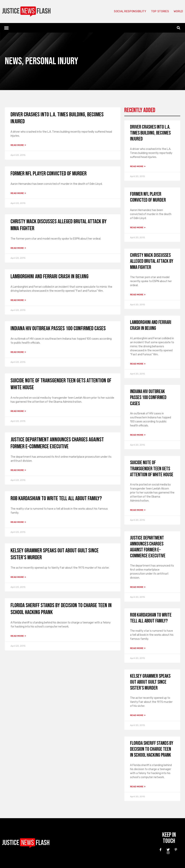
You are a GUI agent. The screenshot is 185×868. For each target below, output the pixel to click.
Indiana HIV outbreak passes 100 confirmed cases (58, 328)
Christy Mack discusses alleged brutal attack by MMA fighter (152, 261)
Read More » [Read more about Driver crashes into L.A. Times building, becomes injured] (18, 145)
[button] (7, 28)
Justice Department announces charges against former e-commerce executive (57, 443)
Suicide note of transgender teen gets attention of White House (152, 469)
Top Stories (158, 11)
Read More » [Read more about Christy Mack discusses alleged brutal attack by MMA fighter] (18, 248)
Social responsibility (125, 11)
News (13, 61)
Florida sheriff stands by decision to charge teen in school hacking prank (152, 749)
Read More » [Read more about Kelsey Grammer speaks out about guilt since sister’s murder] (18, 577)
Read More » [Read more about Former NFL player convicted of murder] (18, 193)
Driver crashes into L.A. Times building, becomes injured (150, 133)
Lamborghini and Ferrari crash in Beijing (50, 277)
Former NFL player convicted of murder (49, 174)
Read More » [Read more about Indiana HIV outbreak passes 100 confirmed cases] (18, 352)
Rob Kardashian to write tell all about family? (56, 498)
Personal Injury (52, 61)
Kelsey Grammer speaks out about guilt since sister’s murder (150, 682)
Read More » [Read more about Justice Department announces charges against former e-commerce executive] (18, 470)
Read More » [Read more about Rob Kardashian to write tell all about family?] (18, 522)
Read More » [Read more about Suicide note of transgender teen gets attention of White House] (18, 411)
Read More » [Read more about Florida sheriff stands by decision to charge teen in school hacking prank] (18, 636)
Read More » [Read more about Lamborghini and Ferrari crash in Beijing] (18, 300)
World (178, 11)
